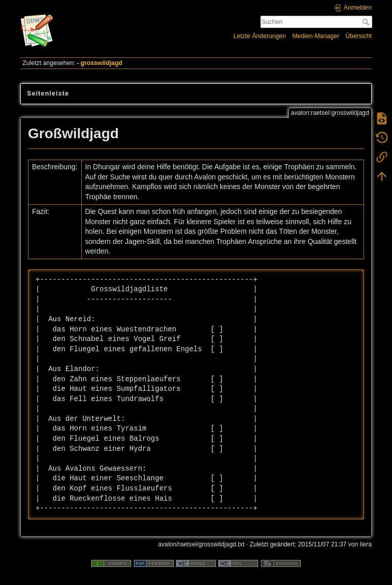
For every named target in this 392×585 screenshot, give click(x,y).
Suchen (367, 22)
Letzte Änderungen (260, 36)
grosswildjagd (102, 63)
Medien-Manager (316, 36)
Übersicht (358, 36)
